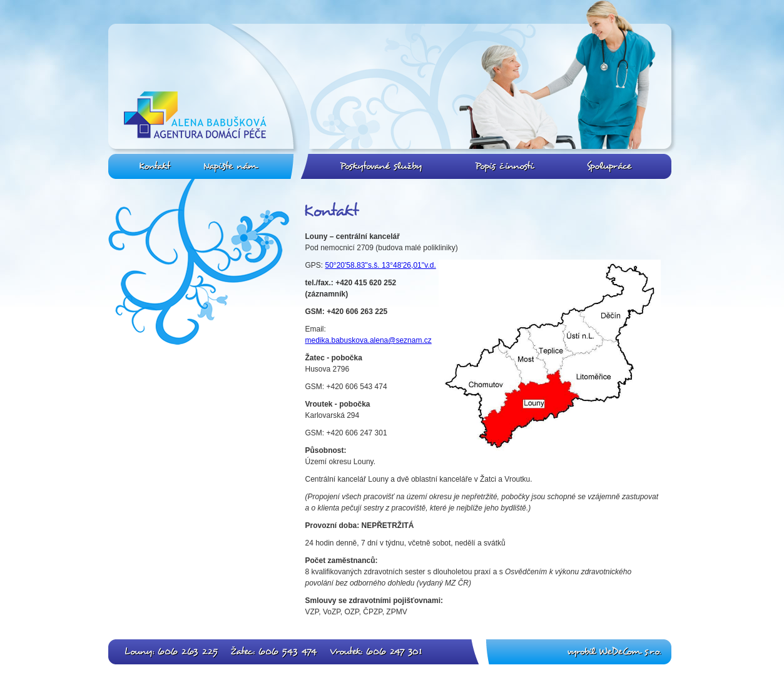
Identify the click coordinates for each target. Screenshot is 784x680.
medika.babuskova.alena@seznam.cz (369, 340)
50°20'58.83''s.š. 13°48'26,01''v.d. (381, 265)
